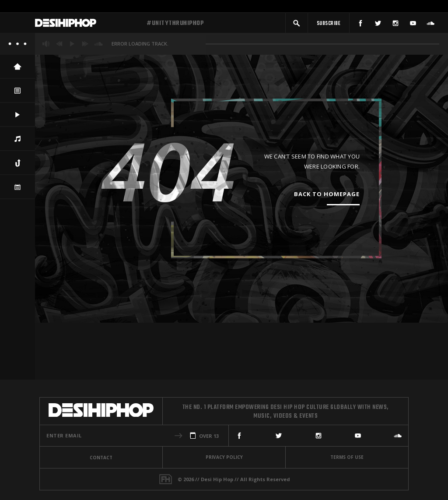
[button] (297, 25)
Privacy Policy (224, 457)
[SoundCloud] (430, 25)
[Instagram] (395, 25)
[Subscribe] (329, 25)
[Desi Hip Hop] (87, 25)
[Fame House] (166, 479)
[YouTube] (413, 25)
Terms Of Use (347, 457)
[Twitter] (378, 25)
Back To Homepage (327, 198)
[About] (17, 48)
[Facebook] (360, 25)
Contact (101, 458)
